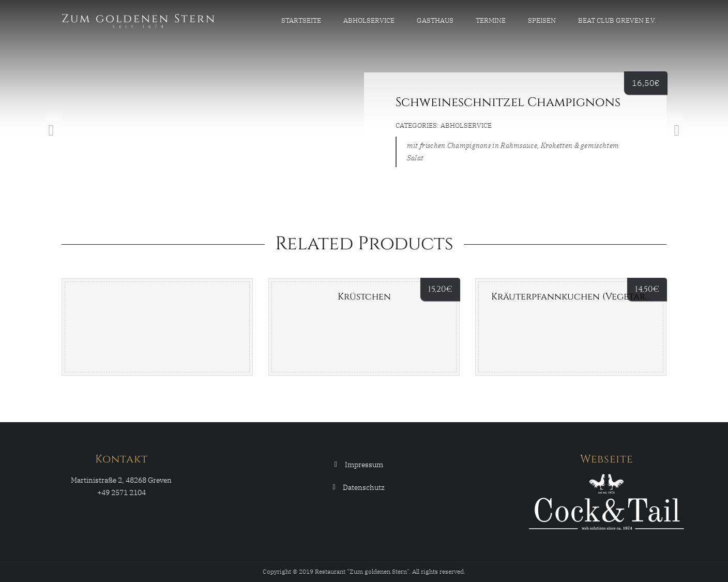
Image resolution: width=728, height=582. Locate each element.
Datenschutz (364, 487)
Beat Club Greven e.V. (617, 20)
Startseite (301, 20)
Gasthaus (435, 20)
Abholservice (369, 20)
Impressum (364, 465)
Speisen (542, 20)
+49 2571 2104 (122, 493)
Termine (491, 20)
